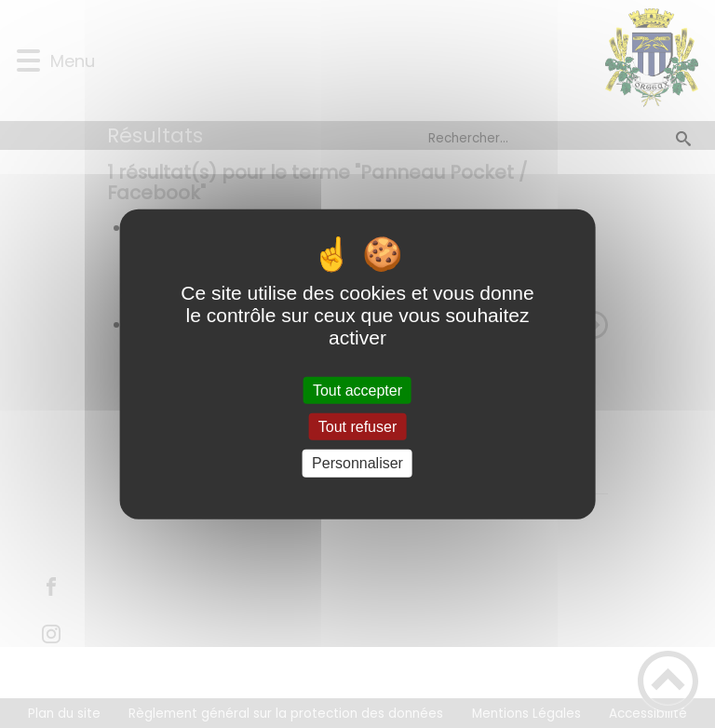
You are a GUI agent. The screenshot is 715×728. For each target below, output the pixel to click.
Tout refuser (357, 427)
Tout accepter (357, 391)
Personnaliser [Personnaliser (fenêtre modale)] (357, 463)
